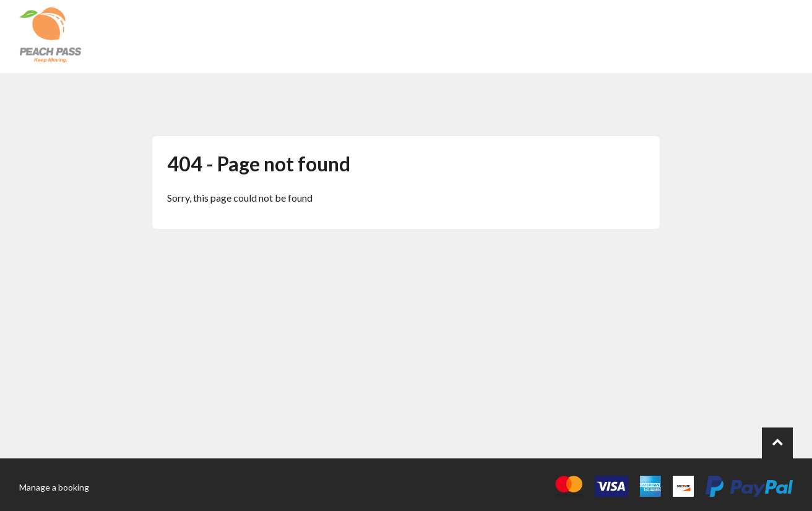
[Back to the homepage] (50, 36)
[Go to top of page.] (777, 443)
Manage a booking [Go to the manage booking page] (54, 487)
